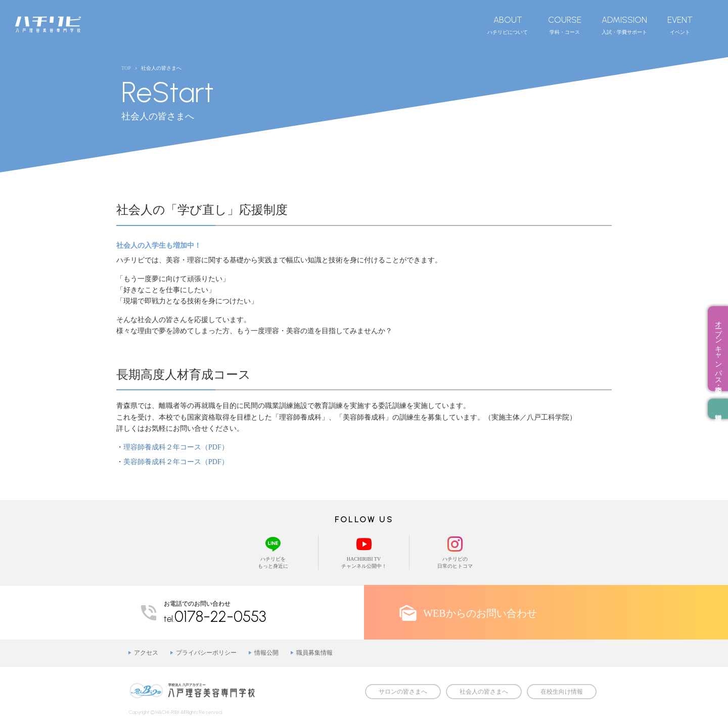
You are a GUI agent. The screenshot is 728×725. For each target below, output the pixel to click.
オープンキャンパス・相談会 (718, 349)
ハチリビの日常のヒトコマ (455, 552)
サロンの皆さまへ (403, 692)
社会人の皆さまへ (484, 692)
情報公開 (266, 653)
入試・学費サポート (624, 25)
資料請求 (718, 409)
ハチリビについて (508, 25)
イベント (680, 25)
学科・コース (565, 25)
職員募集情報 (314, 653)
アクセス (146, 653)
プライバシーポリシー (206, 653)
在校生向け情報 (562, 692)
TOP (126, 68)
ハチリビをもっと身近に (273, 552)
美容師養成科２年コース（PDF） (176, 462)
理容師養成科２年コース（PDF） (176, 447)
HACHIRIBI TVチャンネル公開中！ (364, 552)
